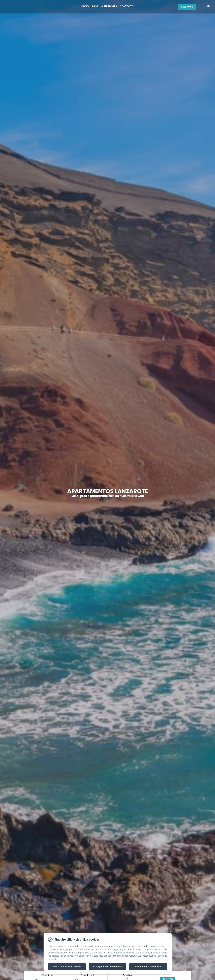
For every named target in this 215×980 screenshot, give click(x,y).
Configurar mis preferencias (108, 967)
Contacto (127, 7)
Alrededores (109, 7)
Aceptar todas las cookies (148, 967)
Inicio (85, 7)
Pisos (95, 7)
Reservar (187, 7)
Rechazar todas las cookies (67, 967)
